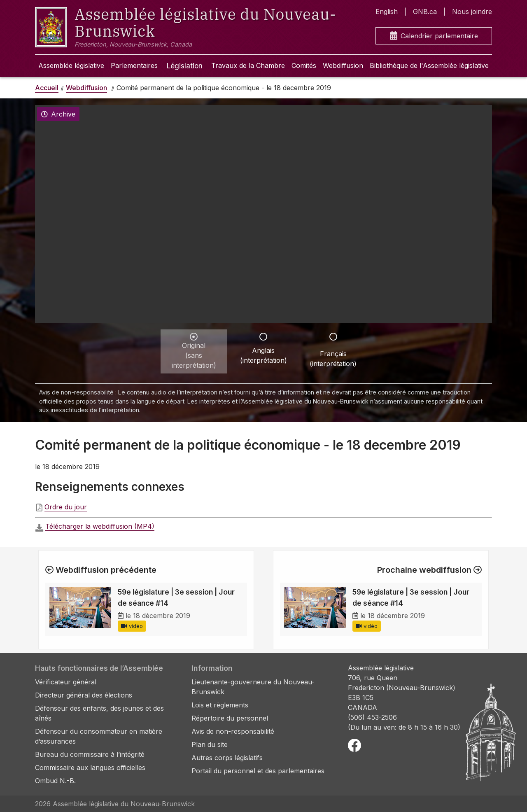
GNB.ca (425, 12)
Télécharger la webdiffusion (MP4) (100, 526)
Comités (304, 65)
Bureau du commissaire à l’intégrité (90, 754)
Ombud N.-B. (55, 781)
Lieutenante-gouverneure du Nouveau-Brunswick (253, 687)
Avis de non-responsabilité (233, 731)
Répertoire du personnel (230, 718)
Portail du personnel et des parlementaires (258, 771)
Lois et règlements (220, 705)
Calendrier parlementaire (434, 36)
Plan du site (210, 744)
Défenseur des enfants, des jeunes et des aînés (99, 713)
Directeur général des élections (84, 695)
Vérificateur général (66, 682)
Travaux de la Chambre (248, 65)
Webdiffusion (343, 65)
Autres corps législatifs (227, 758)
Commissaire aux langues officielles (90, 768)
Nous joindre (472, 12)
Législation (184, 66)
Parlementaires (134, 65)
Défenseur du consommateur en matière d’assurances (99, 736)
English (387, 12)
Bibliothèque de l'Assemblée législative (429, 65)
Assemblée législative (71, 65)
